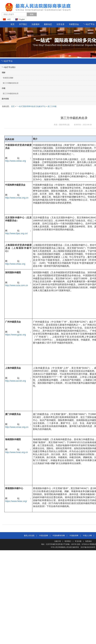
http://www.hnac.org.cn (16, 452)
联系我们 (68, 541)
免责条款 (89, 541)
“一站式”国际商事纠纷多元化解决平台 (31, 106)
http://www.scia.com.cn (17, 285)
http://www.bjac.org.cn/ (16, 233)
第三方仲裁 (52, 106)
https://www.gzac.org (15, 335)
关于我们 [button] (23, 24)
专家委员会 (74, 24)
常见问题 (78, 541)
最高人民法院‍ (29, 536)
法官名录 (60, 24)
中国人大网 (87, 536)
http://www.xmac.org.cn (17, 427)
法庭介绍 (58, 541)
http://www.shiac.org (15, 264)
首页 (12, 24)
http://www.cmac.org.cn (17, 198)
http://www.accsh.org (15, 381)
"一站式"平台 (7, 61)
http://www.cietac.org (15, 161)
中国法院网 (44, 536)
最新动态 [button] (48, 24)
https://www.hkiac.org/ (16, 501)
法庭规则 (35, 24)
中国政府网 (74, 536)
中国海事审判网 (59, 536)
